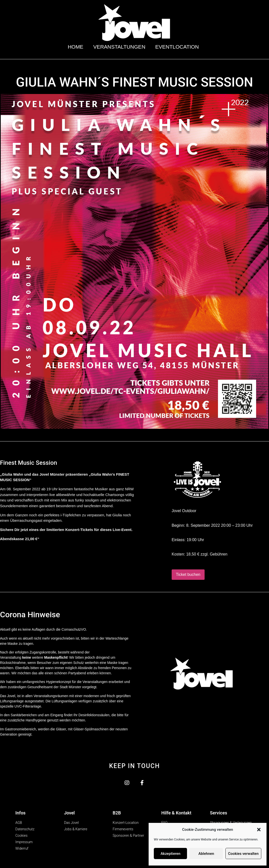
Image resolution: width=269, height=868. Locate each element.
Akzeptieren (170, 854)
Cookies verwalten (243, 854)
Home (75, 47)
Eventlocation (178, 47)
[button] (259, 830)
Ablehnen (206, 854)
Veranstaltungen (119, 47)
